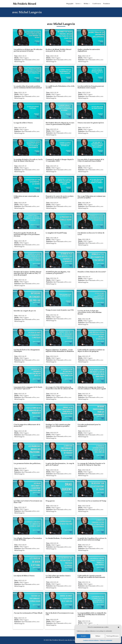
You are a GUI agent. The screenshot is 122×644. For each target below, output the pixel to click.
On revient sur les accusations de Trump (92, 501)
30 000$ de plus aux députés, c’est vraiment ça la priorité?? (58, 273)
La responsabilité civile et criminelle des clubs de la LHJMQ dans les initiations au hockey (92, 615)
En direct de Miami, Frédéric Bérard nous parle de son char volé (58, 50)
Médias (86, 4)
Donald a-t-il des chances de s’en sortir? (92, 272)
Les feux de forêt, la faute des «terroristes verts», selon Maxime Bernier (90, 312)
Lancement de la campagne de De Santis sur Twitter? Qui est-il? (28, 388)
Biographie (70, 4)
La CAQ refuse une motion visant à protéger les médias (58, 577)
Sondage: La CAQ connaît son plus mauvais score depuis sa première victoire (58, 426)
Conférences (97, 4)
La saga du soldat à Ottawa (23, 123)
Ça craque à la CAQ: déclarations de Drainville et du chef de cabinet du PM (59, 388)
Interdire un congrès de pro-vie (25, 311)
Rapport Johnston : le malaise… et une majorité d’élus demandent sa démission (60, 351)
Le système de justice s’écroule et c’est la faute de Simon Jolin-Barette (28, 160)
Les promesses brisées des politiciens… (28, 464)
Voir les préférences (112, 636)
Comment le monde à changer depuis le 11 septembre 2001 (60, 160)
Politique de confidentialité (106, 640)
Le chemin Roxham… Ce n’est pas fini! (59, 538)
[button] (118, 627)
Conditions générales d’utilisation (91, 640)
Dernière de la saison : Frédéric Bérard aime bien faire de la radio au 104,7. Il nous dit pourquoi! (27, 273)
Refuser (98, 636)
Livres (78, 4)
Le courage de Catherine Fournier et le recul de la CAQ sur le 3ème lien (91, 464)
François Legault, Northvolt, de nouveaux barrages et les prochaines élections (27, 235)
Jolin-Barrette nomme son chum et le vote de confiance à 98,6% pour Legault (92, 388)
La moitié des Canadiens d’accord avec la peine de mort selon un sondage (92, 539)
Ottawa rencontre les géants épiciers (91, 123)
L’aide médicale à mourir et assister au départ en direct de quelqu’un (91, 351)
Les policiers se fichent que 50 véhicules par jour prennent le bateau (28, 50)
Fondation (106, 4)
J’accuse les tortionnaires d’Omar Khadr (28, 613)
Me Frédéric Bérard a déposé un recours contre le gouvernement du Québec (60, 124)
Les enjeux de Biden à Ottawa (24, 576)
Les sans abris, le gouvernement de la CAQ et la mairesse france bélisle (91, 160)
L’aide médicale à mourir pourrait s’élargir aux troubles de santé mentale (91, 577)
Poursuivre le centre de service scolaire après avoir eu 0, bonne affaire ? (60, 197)
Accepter (84, 636)
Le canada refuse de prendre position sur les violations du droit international (28, 87)
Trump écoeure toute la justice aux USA (60, 310)
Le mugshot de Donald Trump (56, 233)
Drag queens (50, 501)
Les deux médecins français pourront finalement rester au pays (91, 87)
